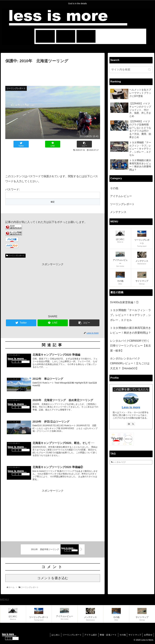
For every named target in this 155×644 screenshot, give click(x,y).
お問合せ (148, 636)
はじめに (53, 636)
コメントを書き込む (53, 579)
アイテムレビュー (121, 196)
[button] (149, 70)
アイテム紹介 (89, 636)
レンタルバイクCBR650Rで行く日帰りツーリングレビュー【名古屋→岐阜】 (130, 346)
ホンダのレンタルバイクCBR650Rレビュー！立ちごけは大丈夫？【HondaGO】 (130, 363)
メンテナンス (118, 212)
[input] (131, 70)
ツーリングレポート (15, 256)
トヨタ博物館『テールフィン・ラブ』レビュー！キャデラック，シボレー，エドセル (130, 315)
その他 (114, 188)
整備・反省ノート (107, 636)
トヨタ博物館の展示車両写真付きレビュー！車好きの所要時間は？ (130, 330)
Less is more (131, 407)
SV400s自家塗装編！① (124, 302)
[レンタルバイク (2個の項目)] (131, 462)
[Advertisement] (53, 73)
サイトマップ (134, 636)
